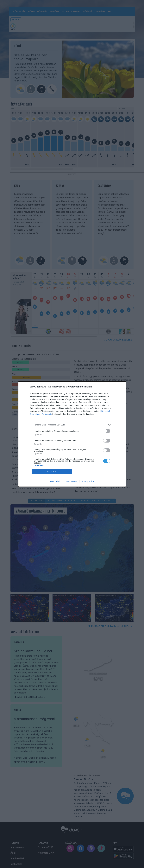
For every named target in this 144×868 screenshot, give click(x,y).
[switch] (107, 431)
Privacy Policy (88, 481)
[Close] (120, 387)
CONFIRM (52, 471)
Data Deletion (56, 481)
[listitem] (72, 425)
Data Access (72, 481)
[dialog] (72, 434)
